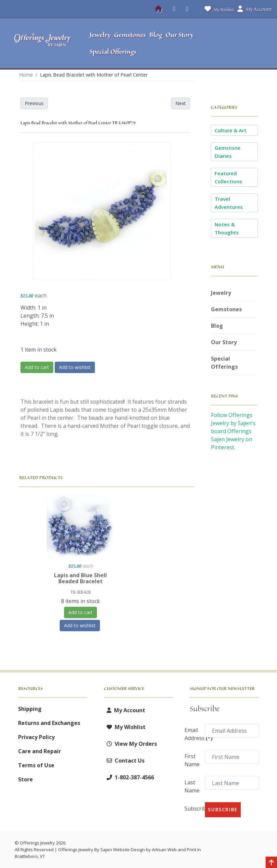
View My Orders (130, 744)
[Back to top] (271, 863)
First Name (192, 760)
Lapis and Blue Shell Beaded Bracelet (80, 578)
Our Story (224, 342)
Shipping (30, 709)
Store (25, 779)
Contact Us (124, 761)
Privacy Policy (36, 737)
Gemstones (226, 309)
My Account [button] (255, 9)
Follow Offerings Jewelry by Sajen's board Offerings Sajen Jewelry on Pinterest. (233, 431)
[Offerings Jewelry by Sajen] (43, 43)
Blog (217, 326)
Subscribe (193, 809)
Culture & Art (231, 130)
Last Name (192, 786)
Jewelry (221, 293)
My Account (125, 710)
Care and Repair (40, 751)
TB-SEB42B (81, 592)
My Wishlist (218, 9)
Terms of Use (36, 765)
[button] (241, 43)
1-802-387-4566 (129, 777)
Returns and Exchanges (49, 723)
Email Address (193, 734)
